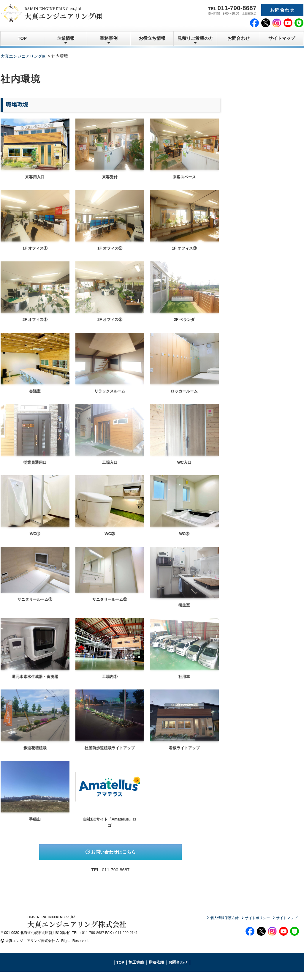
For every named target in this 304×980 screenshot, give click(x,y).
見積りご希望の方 (195, 38)
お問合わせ (282, 10)
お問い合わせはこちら (111, 852)
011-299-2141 (127, 941)
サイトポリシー (257, 918)
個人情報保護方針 (224, 918)
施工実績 (136, 971)
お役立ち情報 (152, 38)
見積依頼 (156, 971)
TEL (232, 8)
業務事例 (109, 38)
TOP (22, 38)
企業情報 (66, 38)
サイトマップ (282, 38)
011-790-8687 (116, 870)
